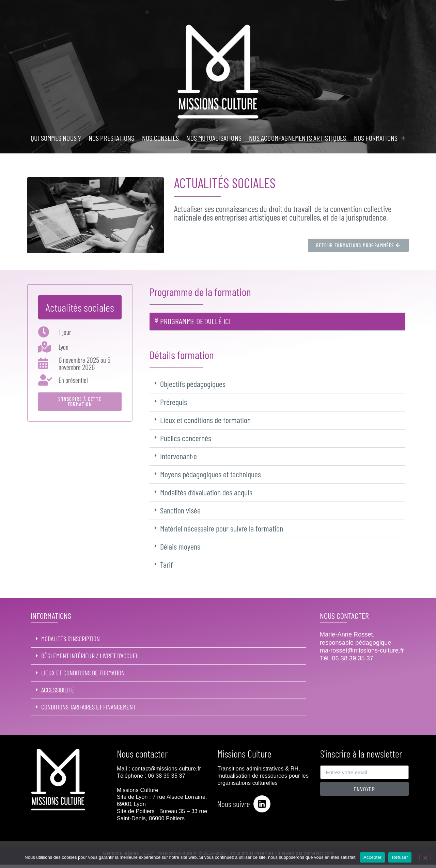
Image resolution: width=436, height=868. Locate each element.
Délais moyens (180, 546)
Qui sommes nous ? (56, 138)
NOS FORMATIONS (380, 138)
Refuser (400, 857)
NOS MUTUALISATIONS (214, 138)
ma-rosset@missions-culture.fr (362, 650)
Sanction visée (180, 510)
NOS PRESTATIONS (112, 138)
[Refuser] (425, 857)
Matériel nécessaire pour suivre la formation (222, 528)
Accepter (372, 857)
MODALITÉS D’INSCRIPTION (71, 639)
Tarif (167, 564)
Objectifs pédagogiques (193, 384)
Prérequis (174, 402)
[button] (277, 322)
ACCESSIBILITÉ (58, 690)
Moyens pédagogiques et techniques (211, 474)
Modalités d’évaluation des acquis (206, 492)
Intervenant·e (178, 456)
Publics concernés (186, 438)
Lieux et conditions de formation (205, 420)
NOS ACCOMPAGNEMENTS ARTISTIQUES (298, 138)
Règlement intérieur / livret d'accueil (91, 656)
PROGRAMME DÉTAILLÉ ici (195, 321)
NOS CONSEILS (160, 138)
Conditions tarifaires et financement (88, 707)
